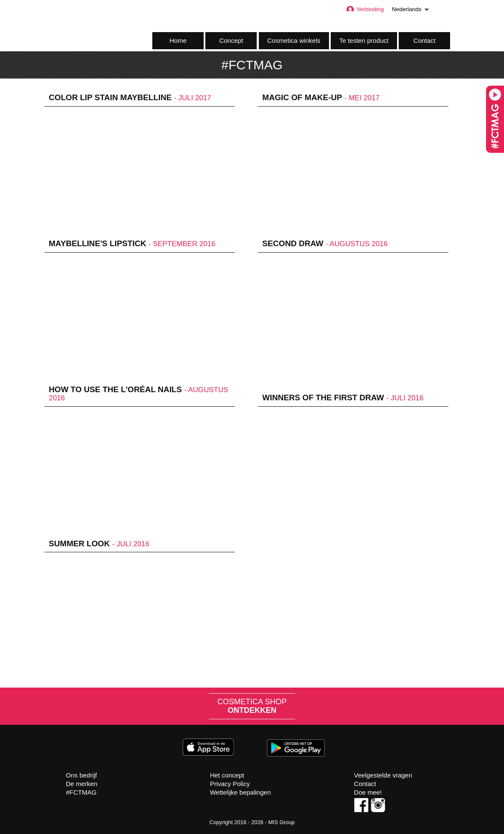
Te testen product (364, 40)
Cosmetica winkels (294, 40)
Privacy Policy (230, 784)
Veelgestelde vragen (383, 775)
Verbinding (365, 9)
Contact (424, 40)
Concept (231, 40)
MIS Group (282, 822)
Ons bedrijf (82, 775)
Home (178, 40)
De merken (82, 784)
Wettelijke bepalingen (240, 792)
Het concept (227, 775)
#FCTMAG (81, 792)
